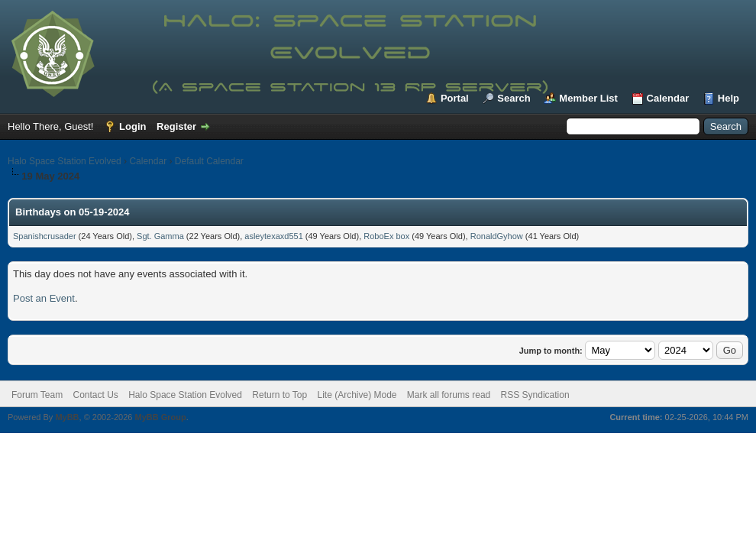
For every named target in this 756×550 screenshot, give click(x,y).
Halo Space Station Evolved (65, 161)
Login (132, 126)
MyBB (67, 417)
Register (176, 126)
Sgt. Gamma (160, 236)
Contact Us (95, 395)
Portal (455, 98)
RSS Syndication (535, 395)
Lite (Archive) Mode (357, 395)
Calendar (668, 98)
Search (514, 98)
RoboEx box (386, 236)
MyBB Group (160, 417)
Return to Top (279, 395)
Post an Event (44, 298)
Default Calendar (209, 161)
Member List (588, 98)
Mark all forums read (449, 395)
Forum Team (37, 395)
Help (729, 98)
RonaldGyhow (497, 236)
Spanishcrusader (45, 236)
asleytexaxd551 (273, 236)
